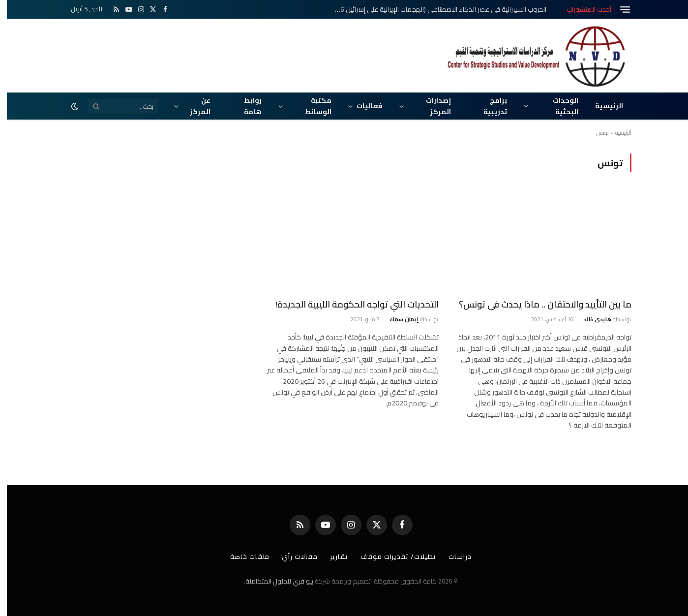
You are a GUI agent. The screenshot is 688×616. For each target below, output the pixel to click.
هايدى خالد (591, 319)
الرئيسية (602, 106)
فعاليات (363, 106)
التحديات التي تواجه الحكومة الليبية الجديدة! (350, 305)
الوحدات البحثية (559, 106)
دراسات (453, 556)
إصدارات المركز (432, 106)
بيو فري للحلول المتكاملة (272, 581)
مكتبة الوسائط (311, 106)
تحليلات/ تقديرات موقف (391, 556)
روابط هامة (246, 106)
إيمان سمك (397, 319)
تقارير (332, 556)
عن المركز (193, 106)
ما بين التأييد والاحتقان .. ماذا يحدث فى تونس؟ (538, 305)
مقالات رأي (293, 556)
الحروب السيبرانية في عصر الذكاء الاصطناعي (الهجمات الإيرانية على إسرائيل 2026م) (432, 9)
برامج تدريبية (488, 106)
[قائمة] (618, 10)
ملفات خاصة (243, 556)
